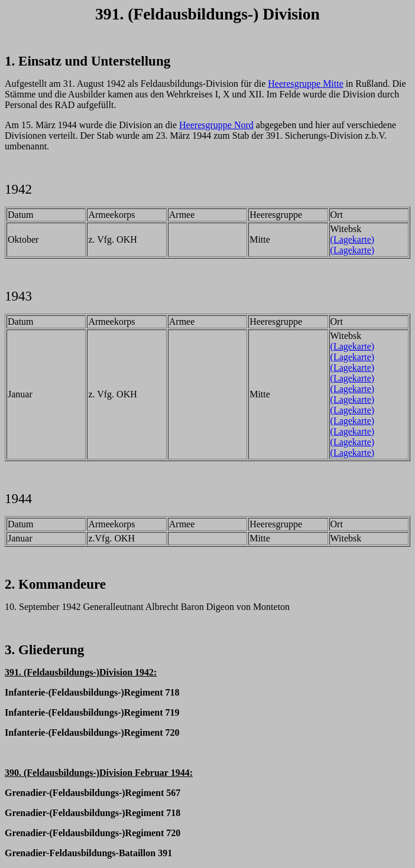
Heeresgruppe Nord (216, 125)
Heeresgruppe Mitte (306, 84)
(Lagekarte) (353, 239)
